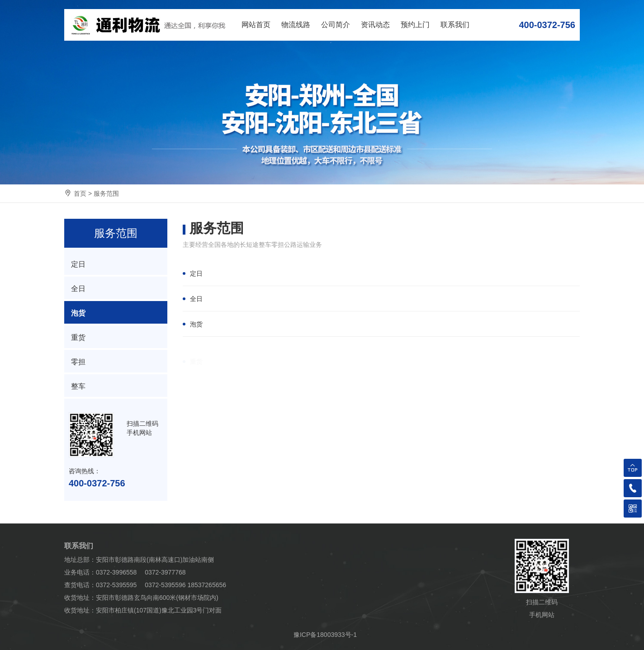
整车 (78, 386)
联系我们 (455, 25)
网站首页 (256, 25)
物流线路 (296, 25)
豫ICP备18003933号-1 (325, 635)
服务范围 (106, 193)
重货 (78, 337)
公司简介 (336, 25)
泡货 (196, 324)
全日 (196, 299)
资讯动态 (375, 25)
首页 (80, 193)
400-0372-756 (547, 25)
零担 (78, 362)
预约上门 (415, 25)
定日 (196, 273)
